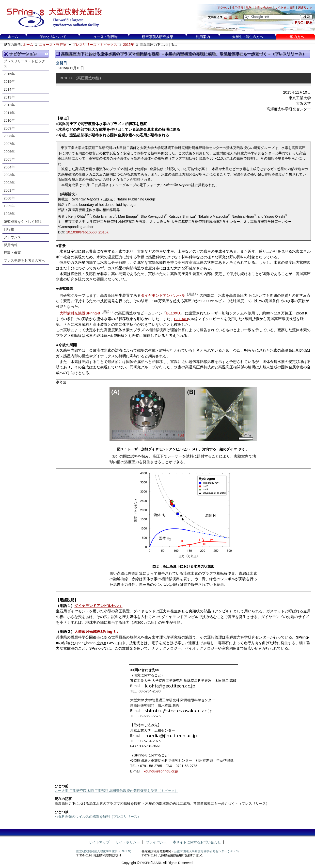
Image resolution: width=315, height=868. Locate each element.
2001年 (9, 190)
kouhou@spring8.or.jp (161, 771)
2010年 (9, 121)
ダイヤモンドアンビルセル (163, 295)
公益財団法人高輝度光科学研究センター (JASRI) (206, 851)
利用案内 (203, 37)
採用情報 (11, 245)
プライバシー (156, 842)
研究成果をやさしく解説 (23, 222)
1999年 (9, 206)
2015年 (129, 45)
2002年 (9, 183)
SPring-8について (53, 37)
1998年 (9, 214)
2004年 (9, 167)
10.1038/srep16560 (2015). (87, 232)
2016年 (9, 74)
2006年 (9, 152)
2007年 (9, 144)
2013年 (9, 97)
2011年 (9, 113)
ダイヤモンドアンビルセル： (98, 606)
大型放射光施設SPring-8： (97, 631)
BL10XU (173, 313)
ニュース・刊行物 (104, 37)
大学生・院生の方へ (248, 37)
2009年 (9, 128)
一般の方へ (295, 37)
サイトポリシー (128, 842)
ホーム (13, 37)
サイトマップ (99, 842)
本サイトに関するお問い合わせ (197, 842)
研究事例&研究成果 (157, 37)
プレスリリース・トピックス (95, 45)
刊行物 (9, 229)
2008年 (9, 136)
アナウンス (12, 237)
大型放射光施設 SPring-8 (53, 18)
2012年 (9, 105)
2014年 (9, 90)
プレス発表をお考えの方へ (24, 261)
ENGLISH (304, 23)
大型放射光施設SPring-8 (80, 313)
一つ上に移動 (47, 54)
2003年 (9, 175)
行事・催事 (12, 253)
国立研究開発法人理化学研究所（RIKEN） (105, 851)
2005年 (9, 159)
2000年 (9, 198)
